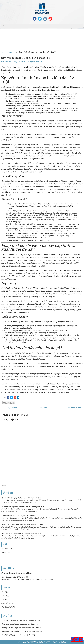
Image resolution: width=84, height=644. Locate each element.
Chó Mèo (5, 600)
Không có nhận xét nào (35, 62)
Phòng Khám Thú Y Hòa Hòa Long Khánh (49, 642)
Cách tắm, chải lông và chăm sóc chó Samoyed (20, 624)
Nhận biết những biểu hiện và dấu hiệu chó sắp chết (22, 524)
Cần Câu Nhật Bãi (8, 607)
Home (5, 52)
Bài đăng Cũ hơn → (75, 408)
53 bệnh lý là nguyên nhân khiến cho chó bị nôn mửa (23, 507)
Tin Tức (4, 592)
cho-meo (12, 52)
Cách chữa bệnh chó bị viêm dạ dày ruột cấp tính (25, 58)
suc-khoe (5, 553)
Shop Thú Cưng (7, 603)
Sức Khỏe (5, 596)
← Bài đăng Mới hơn (9, 408)
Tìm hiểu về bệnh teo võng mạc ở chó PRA (18, 516)
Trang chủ (43, 408)
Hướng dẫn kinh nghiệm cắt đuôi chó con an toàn (21, 533)
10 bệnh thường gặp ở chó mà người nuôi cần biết (21, 498)
